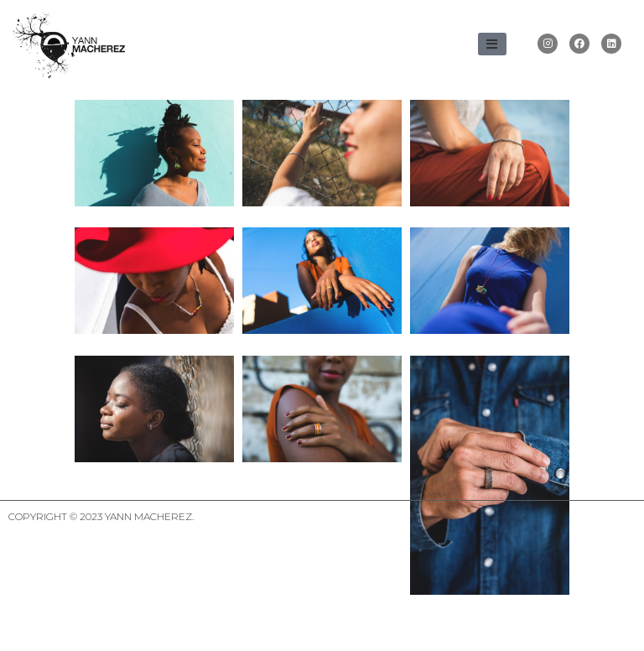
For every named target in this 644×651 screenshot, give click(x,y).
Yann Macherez (148, 565)
